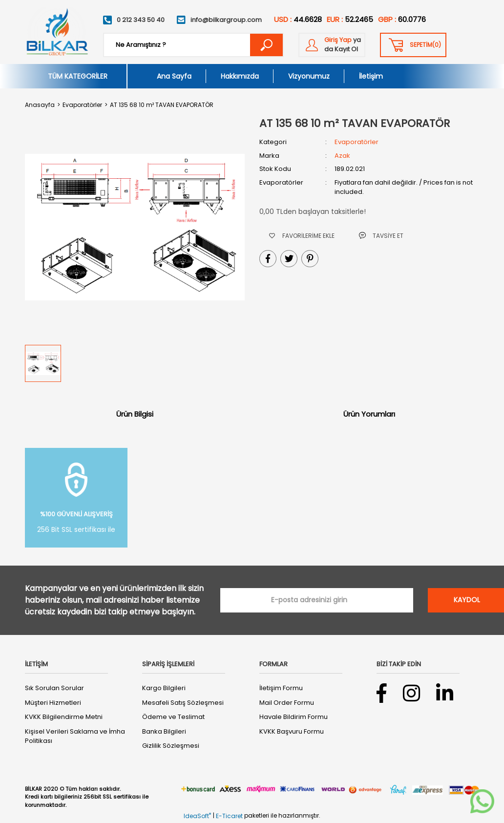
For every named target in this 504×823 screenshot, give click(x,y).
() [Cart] (425, 45)
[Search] (193, 45)
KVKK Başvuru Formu (292, 731)
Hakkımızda (240, 76)
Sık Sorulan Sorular (54, 688)
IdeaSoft (197, 816)
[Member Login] (332, 45)
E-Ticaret (229, 816)
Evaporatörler (357, 142)
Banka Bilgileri (164, 731)
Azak (342, 156)
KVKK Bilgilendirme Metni (64, 717)
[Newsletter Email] (317, 600)
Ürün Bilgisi (135, 414)
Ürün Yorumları (369, 414)
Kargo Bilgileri (164, 688)
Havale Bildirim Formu (294, 717)
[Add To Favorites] (302, 236)
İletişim (371, 76)
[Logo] (57, 32)
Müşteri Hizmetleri (53, 703)
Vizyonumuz (309, 76)
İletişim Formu (281, 688)
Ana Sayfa (174, 76)
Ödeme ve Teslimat (173, 717)
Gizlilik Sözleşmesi (171, 746)
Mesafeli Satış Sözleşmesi (183, 703)
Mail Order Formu (287, 703)
